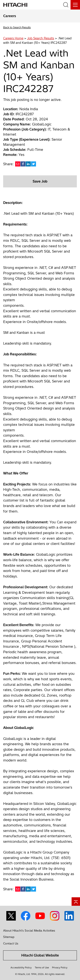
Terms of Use (42, 968)
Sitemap (9, 937)
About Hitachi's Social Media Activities (29, 931)
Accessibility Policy (21, 968)
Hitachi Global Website (40, 955)
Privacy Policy (60, 968)
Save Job (40, 181)
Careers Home (13, 38)
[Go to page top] (76, 902)
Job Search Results (41, 38)
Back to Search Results (17, 27)
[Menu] (75, 5)
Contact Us (11, 943)
